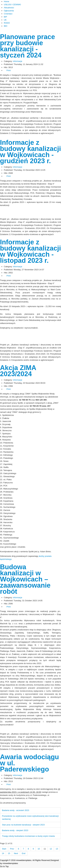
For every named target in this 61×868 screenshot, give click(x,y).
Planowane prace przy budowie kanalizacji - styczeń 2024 (27, 46)
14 (3, 853)
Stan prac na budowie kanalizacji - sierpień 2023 (23, 825)
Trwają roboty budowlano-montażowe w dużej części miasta (28, 836)
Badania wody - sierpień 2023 (15, 830)
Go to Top (4, 866)
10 (39, 849)
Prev (12, 849)
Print (7, 70)
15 (9, 853)
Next (16, 853)
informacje (18, 61)
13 (57, 849)
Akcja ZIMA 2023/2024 (18, 371)
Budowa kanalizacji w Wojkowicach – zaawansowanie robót (25, 579)
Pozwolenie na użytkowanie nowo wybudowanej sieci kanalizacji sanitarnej (30, 818)
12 (51, 849)
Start (4, 849)
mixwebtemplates (10, 863)
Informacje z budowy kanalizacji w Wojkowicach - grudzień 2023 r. (30, 152)
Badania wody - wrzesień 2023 (16, 810)
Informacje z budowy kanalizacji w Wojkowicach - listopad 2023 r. (30, 251)
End (24, 853)
